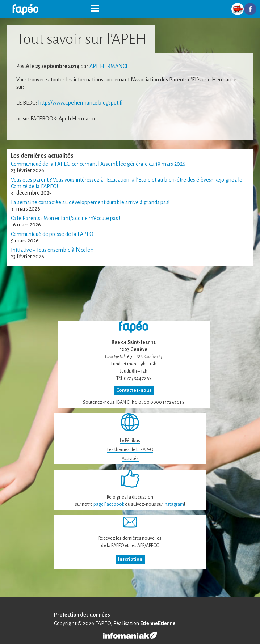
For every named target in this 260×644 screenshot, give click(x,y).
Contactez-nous (134, 390)
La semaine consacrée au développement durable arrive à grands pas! (90, 202)
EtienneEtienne (158, 623)
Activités (130, 459)
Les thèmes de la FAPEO (130, 450)
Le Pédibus (130, 441)
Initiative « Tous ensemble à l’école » (52, 250)
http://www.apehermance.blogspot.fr (81, 103)
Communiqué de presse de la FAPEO (52, 234)
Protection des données (82, 615)
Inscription (130, 559)
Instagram (174, 504)
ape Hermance (109, 66)
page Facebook (109, 504)
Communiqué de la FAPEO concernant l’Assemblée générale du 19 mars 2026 (98, 164)
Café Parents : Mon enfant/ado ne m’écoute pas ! (66, 218)
